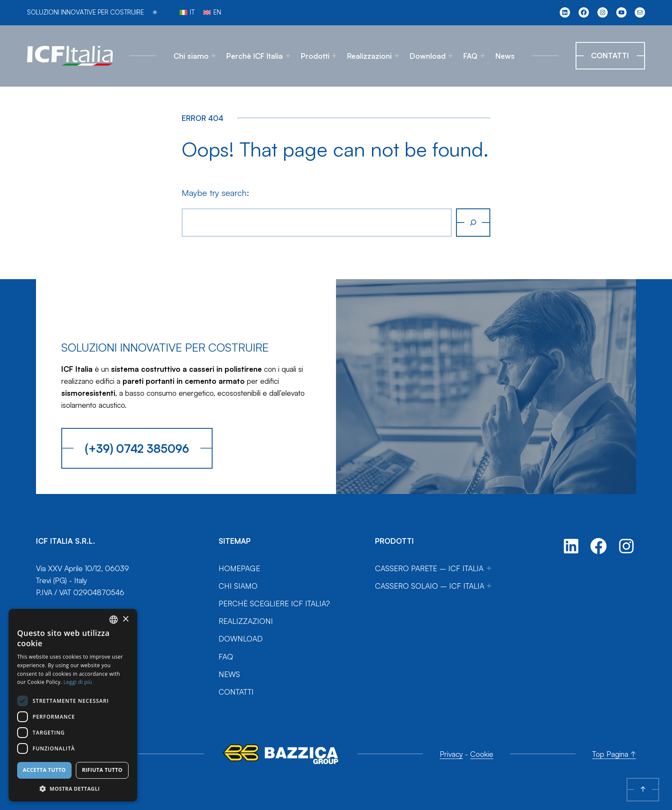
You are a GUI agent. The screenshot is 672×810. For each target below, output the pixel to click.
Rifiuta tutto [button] (102, 770)
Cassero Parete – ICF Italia (429, 568)
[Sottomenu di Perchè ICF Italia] (288, 56)
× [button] (125, 619)
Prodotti (315, 56)
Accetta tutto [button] (44, 770)
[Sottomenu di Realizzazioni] (397, 56)
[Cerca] (473, 223)
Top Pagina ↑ (614, 754)
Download (428, 56)
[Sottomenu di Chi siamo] (213, 56)
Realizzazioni (369, 56)
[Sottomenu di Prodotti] (334, 56)
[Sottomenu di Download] (450, 56)
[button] (73, 789)
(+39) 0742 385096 (137, 448)
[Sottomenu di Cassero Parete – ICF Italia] (489, 568)
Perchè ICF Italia (255, 56)
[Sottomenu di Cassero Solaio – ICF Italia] (489, 586)
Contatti (610, 55)
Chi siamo (191, 56)
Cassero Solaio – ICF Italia (430, 586)
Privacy (451, 754)
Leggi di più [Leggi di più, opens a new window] (78, 682)
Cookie (482, 754)
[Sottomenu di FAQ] (483, 56)
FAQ (470, 56)
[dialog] (73, 705)
